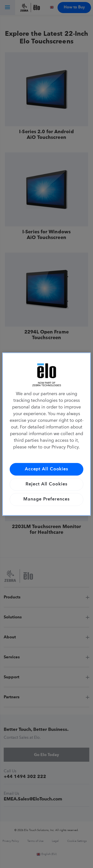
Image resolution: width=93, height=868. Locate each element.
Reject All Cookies (46, 484)
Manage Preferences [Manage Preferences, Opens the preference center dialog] (46, 499)
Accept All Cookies (46, 469)
